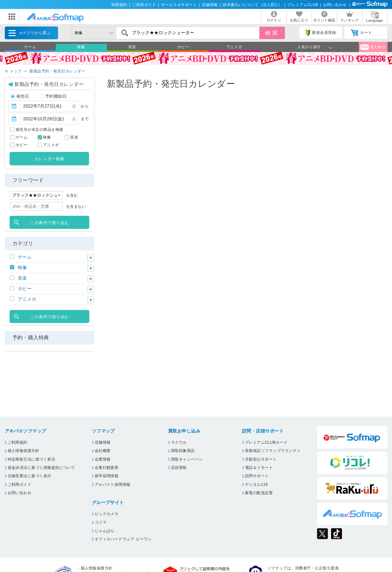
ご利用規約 (18, 442)
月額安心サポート (261, 459)
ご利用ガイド (144, 5)
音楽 (132, 47)
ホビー (183, 47)
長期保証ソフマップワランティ (273, 451)
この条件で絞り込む (50, 223)
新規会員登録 (321, 33)
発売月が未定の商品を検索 (40, 130)
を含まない (76, 207)
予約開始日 (53, 96)
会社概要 (103, 451)
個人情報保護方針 (24, 451)
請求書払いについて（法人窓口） (252, 5)
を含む (72, 195)
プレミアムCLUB (303, 5)
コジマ (101, 522)
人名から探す (309, 47)
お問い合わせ (335, 5)
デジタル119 (256, 485)
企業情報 (103, 459)
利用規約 (119, 5)
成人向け (373, 47)
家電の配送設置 (259, 493)
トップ (16, 71)
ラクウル (179, 442)
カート (362, 33)
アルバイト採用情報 (113, 485)
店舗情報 (210, 5)
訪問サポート (257, 476)
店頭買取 (179, 468)
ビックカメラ (107, 514)
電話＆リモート (259, 468)
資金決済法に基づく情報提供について (41, 468)
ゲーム (30, 47)
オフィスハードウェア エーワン (123, 539)
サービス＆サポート (179, 5)
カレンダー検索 (49, 159)
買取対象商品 (183, 451)
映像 (81, 47)
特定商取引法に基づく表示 (32, 459)
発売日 (20, 96)
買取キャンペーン (187, 459)
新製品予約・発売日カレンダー (57, 71)
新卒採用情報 (107, 476)
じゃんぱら (105, 531)
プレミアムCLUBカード (266, 442)
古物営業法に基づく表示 (30, 476)
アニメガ (234, 47)
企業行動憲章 (107, 468)
